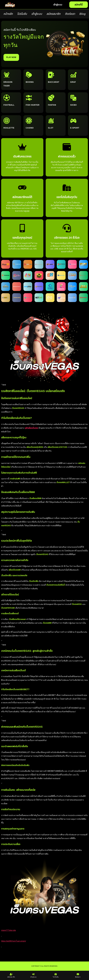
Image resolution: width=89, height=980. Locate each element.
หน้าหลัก (8, 14)
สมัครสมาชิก (53, 14)
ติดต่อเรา (70, 14)
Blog (82, 14)
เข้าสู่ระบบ (37, 14)
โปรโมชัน (22, 14)
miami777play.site (9, 930)
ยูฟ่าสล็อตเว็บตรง (31, 428)
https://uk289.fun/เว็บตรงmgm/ (14, 941)
